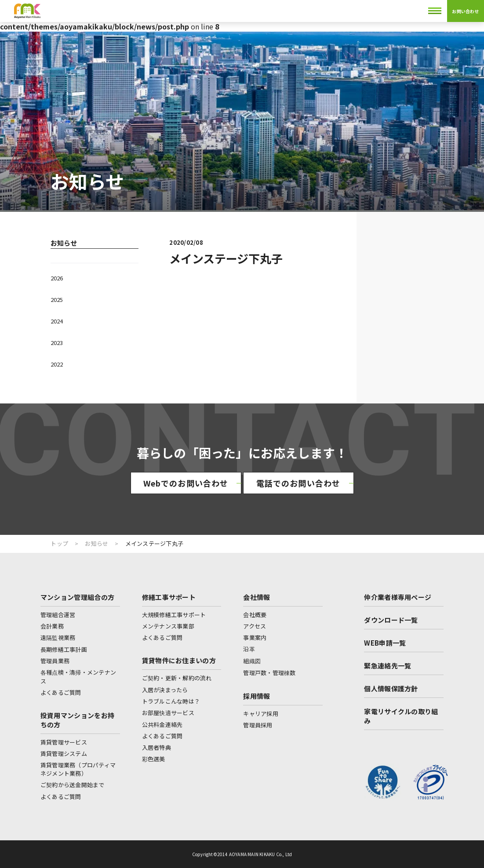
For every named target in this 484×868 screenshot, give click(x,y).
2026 (57, 278)
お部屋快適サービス (168, 713)
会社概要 (255, 615)
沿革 (249, 649)
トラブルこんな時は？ (171, 701)
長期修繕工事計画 (64, 649)
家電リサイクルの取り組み (401, 716)
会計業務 (52, 626)
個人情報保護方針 (391, 688)
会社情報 (257, 597)
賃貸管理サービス (64, 742)
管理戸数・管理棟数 (269, 673)
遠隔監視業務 (58, 637)
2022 (57, 364)
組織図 (252, 661)
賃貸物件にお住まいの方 (179, 660)
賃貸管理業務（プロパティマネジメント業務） (78, 769)
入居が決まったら (165, 690)
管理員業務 (55, 661)
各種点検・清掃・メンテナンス (78, 677)
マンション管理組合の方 (77, 597)
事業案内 (255, 637)
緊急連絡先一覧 (388, 666)
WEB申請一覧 (385, 643)
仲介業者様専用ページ (398, 597)
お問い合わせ (465, 11)
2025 (57, 300)
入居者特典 (156, 747)
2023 (57, 343)
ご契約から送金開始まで (73, 785)
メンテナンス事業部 (168, 626)
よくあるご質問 (61, 692)
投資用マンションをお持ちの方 (77, 720)
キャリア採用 (261, 714)
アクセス (255, 626)
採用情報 (257, 696)
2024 (57, 321)
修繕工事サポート (169, 597)
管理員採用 (258, 725)
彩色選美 (154, 759)
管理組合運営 (58, 615)
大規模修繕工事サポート (174, 615)
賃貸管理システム (64, 754)
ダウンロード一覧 (391, 620)
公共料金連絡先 (162, 725)
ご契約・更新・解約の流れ (177, 678)
